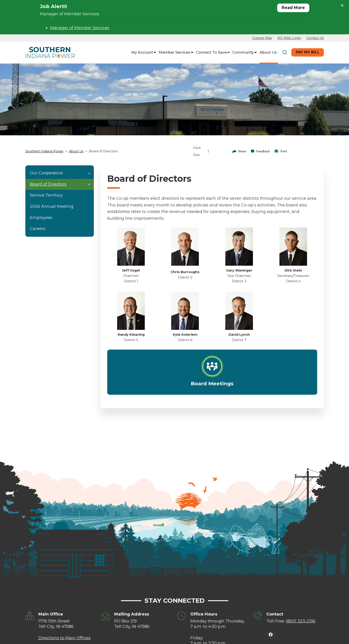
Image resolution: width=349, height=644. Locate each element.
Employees (41, 218)
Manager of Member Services (80, 28)
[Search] (285, 53)
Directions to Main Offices (64, 638)
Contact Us (315, 38)
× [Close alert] (342, 6)
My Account (143, 53)
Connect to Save (212, 53)
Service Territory (46, 195)
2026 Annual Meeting (52, 206)
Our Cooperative (61, 173)
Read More (293, 8)
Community (244, 53)
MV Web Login (289, 38)
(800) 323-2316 (301, 621)
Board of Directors (61, 184)
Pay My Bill (308, 52)
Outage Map (262, 38)
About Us (269, 53)
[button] (89, 173)
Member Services (175, 53)
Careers (38, 229)
